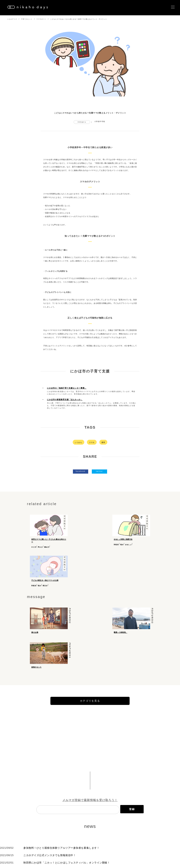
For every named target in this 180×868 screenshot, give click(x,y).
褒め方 (47, 547)
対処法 (116, 545)
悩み (122, 545)
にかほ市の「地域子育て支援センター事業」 (67, 388)
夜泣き (45, 586)
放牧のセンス (36, 674)
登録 (132, 822)
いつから (78, 442)
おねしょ (128, 545)
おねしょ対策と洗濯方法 (123, 539)
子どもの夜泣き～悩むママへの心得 (45, 580)
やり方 (34, 547)
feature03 (152, 618)
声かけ (40, 547)
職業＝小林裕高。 (121, 634)
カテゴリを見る (90, 714)
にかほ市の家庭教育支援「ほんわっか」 (65, 400)
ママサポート (41, 19)
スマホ (92, 442)
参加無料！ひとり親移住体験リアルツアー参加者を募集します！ (61, 861)
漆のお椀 (35, 634)
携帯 (103, 442)
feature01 (70, 658)
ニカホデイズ (12, 19)
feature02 (70, 618)
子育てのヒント (27, 19)
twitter (99, 471)
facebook (80, 471)
